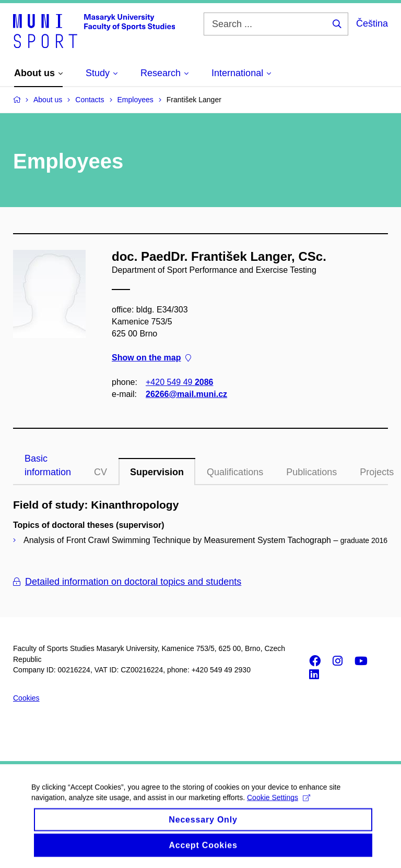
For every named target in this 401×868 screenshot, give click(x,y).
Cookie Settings (279, 805)
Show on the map (151, 358)
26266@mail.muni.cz (186, 394)
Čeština (372, 23)
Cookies (26, 698)
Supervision (157, 472)
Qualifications (235, 472)
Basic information (48, 465)
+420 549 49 (179, 382)
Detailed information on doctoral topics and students (127, 582)
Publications (311, 472)
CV (101, 472)
